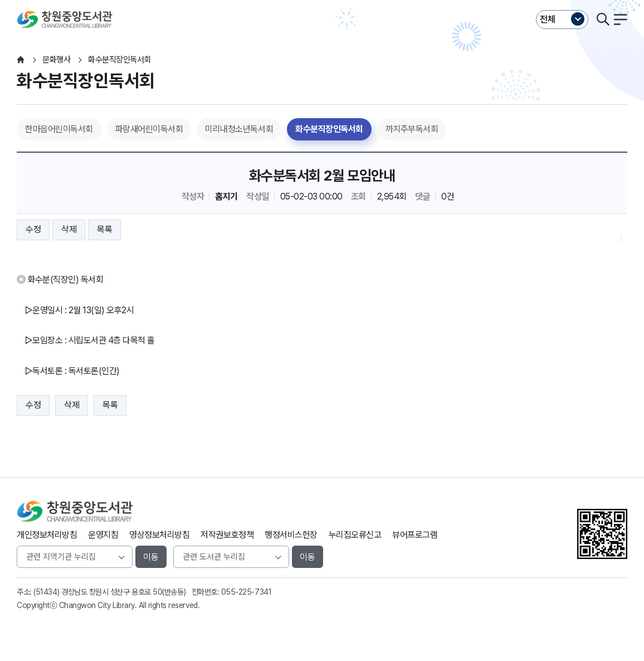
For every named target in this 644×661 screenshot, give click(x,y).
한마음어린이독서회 (59, 129)
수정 (33, 229)
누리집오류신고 (355, 535)
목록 (104, 229)
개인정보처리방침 (47, 535)
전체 (548, 19)
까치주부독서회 (412, 129)
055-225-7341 (246, 592)
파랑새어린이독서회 (149, 129)
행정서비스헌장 (291, 535)
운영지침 (103, 535)
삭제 (69, 229)
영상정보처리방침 (159, 535)
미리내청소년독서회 (239, 129)
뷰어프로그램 (415, 535)
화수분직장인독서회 (329, 129)
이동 (151, 557)
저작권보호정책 (227, 535)
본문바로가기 (322, 0)
